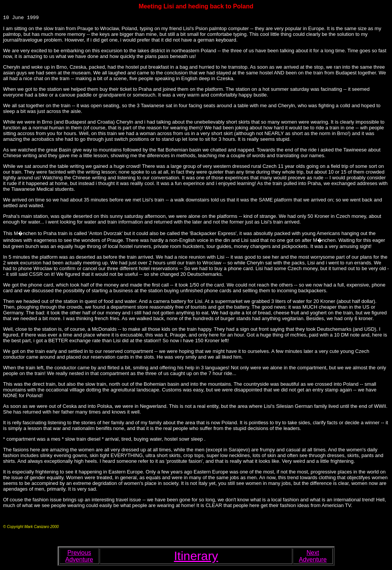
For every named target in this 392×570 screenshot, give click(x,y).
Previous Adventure (79, 557)
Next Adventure (313, 557)
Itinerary (196, 557)
